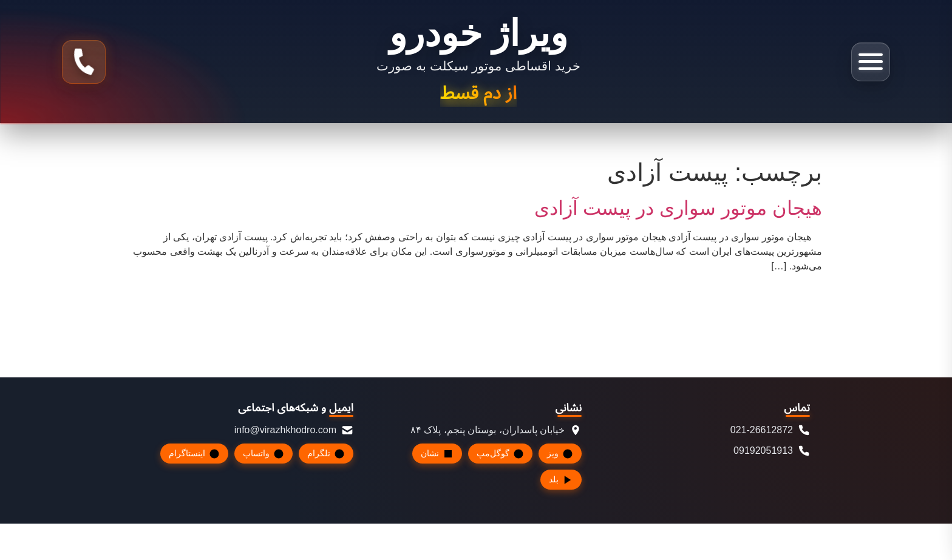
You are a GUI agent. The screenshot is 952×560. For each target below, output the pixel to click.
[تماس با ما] (84, 62)
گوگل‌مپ (500, 454)
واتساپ (263, 454)
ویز (560, 454)
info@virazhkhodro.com (294, 430)
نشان (437, 454)
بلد (561, 480)
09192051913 (772, 451)
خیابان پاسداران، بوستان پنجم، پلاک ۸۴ (496, 430)
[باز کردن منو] (871, 62)
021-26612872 (770, 430)
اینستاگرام (194, 454)
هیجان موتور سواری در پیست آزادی (678, 208)
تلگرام (326, 454)
